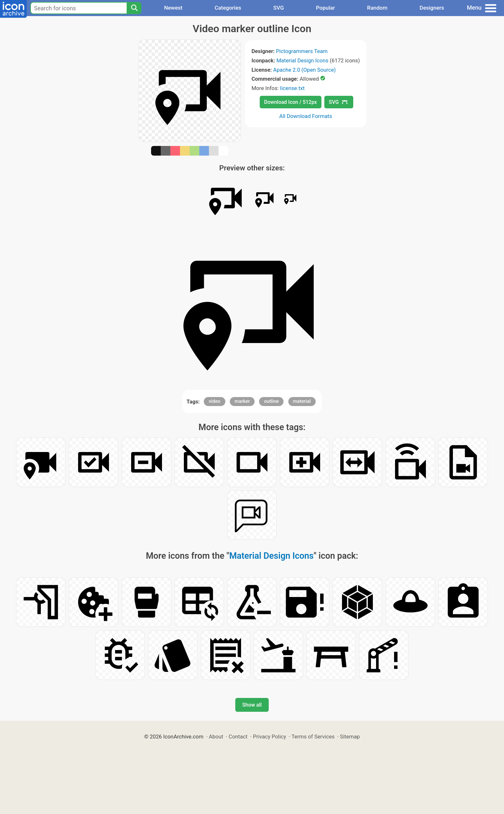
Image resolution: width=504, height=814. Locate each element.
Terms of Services (313, 737)
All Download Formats (306, 116)
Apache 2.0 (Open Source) (305, 70)
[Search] (134, 8)
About (216, 737)
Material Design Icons (302, 60)
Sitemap (350, 737)
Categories (228, 8)
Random (377, 8)
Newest (173, 8)
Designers (432, 8)
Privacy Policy (270, 737)
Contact (238, 737)
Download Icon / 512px (291, 102)
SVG (279, 8)
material (302, 401)
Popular (325, 8)
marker (242, 401)
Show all (252, 705)
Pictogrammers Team (302, 51)
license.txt (292, 88)
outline (271, 401)
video (214, 401)
